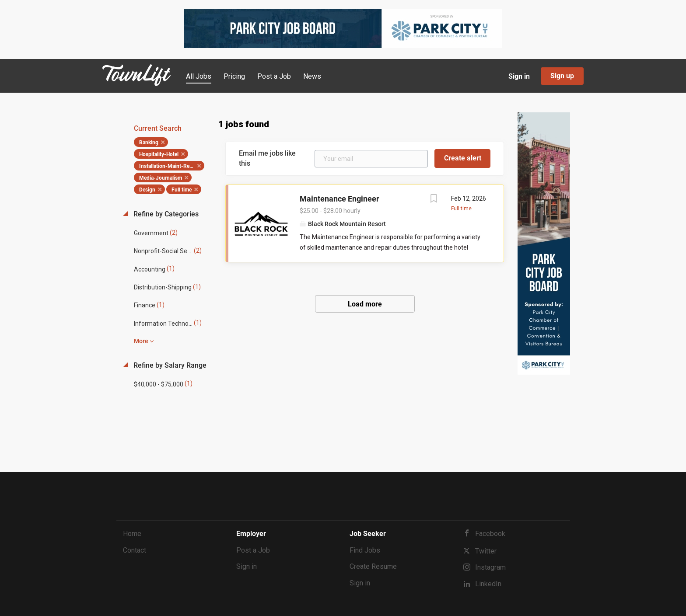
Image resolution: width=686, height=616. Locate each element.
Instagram (490, 567)
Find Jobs (365, 550)
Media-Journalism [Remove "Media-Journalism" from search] (161, 178)
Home (132, 534)
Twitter (486, 551)
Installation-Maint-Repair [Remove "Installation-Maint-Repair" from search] (169, 166)
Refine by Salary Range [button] (169, 365)
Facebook (490, 534)
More (141, 341)
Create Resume (373, 566)
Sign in (519, 76)
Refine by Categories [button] (165, 214)
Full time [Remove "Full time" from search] (182, 190)
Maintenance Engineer (339, 199)
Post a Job (253, 550)
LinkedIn (488, 584)
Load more (365, 304)
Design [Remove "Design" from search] (147, 190)
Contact (135, 550)
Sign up (562, 76)
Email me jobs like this (267, 158)
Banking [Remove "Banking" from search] (149, 143)
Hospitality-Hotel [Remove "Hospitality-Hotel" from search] (159, 154)
